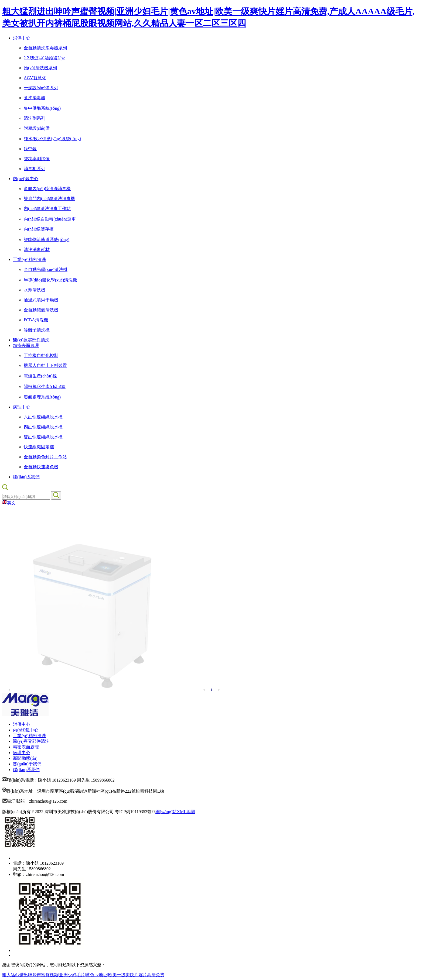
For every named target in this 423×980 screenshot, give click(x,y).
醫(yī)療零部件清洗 (31, 340)
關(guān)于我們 (27, 764)
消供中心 (22, 38)
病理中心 (22, 407)
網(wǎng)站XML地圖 (175, 812)
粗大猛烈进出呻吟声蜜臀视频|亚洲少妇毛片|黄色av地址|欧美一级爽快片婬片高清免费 (83, 975)
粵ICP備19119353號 (133, 812)
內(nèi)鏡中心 (26, 179)
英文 (9, 503)
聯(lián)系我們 (26, 477)
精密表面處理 (26, 345)
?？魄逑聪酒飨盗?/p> (45, 58)
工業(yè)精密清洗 (29, 259)
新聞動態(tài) (25, 758)
